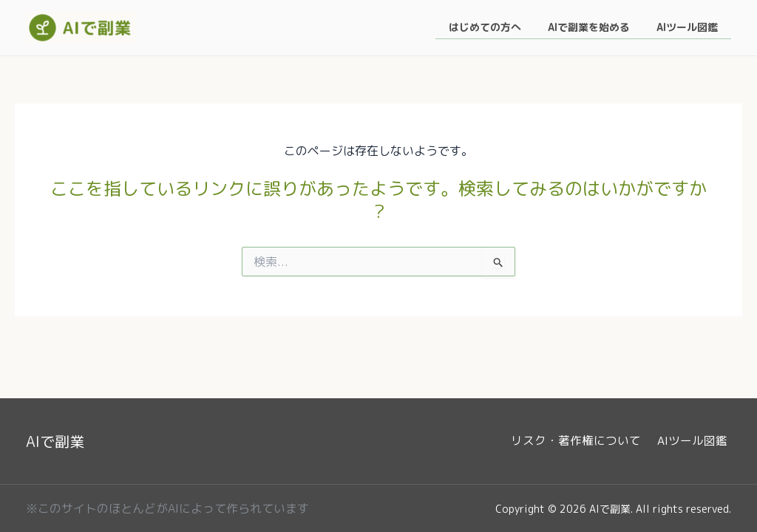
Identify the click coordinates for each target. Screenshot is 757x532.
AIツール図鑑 (690, 28)
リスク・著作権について (584, 441)
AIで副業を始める (598, 28)
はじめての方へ (500, 28)
